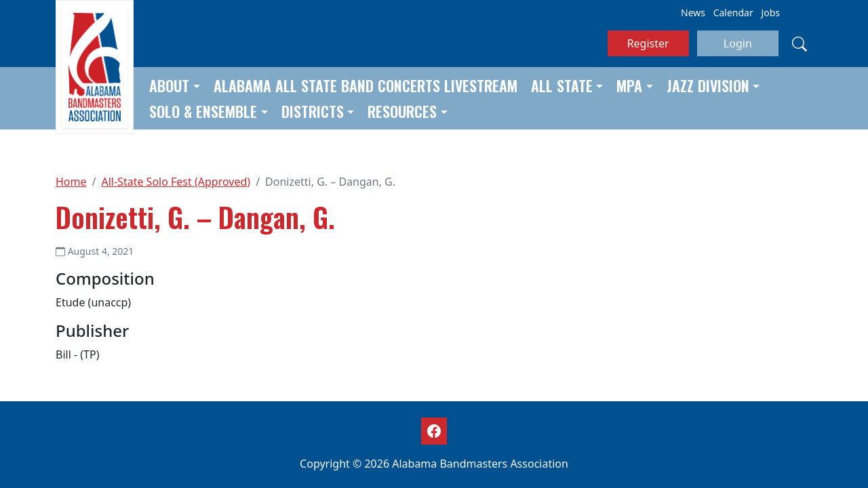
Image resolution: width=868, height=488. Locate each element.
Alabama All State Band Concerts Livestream (366, 85)
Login (738, 43)
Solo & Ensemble (203, 111)
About (169, 85)
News (693, 13)
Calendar (733, 13)
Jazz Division (708, 85)
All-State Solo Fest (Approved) (176, 182)
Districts (313, 111)
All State (562, 85)
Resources (402, 111)
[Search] (800, 43)
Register (648, 43)
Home (71, 182)
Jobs (770, 13)
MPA (629, 85)
